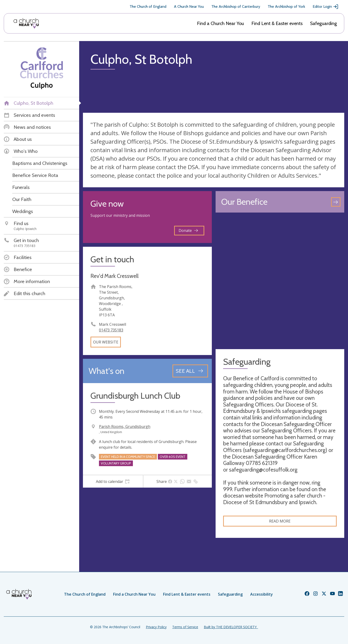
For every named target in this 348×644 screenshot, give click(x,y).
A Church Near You (189, 6)
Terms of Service (185, 627)
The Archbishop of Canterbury (236, 6)
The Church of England (148, 6)
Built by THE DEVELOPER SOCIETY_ (231, 627)
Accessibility (262, 594)
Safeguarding (323, 23)
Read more (280, 521)
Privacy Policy (156, 627)
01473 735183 (111, 330)
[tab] (113, 481)
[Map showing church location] (280, 281)
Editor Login (326, 7)
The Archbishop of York (286, 6)
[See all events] (190, 371)
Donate (188, 230)
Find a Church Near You (220, 23)
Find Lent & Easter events (277, 23)
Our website (106, 342)
